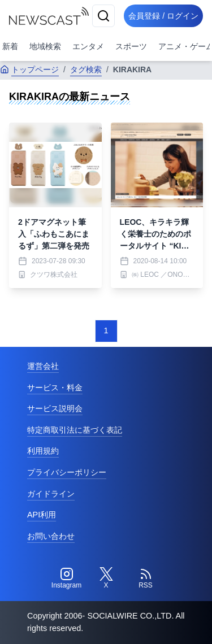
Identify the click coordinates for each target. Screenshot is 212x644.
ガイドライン (51, 494)
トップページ (29, 69)
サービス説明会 (55, 408)
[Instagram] (67, 578)
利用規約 (43, 451)
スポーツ (131, 46)
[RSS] (146, 578)
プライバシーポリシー (67, 472)
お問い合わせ (51, 536)
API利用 (42, 515)
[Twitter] (106, 578)
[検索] (103, 16)
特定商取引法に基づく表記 (75, 430)
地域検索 (45, 46)
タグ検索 (86, 69)
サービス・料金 (55, 388)
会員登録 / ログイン (163, 16)
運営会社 (43, 366)
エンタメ (88, 46)
